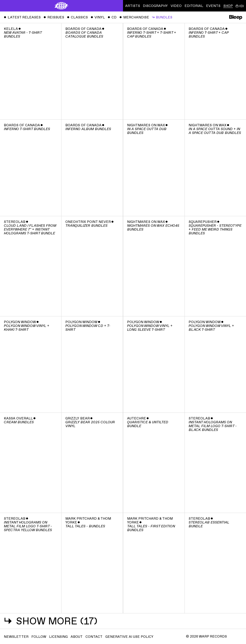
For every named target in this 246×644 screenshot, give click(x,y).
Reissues (54, 17)
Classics (77, 17)
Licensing (58, 637)
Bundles (162, 17)
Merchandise (134, 17)
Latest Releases (22, 17)
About (77, 637)
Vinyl (98, 17)
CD (112, 17)
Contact (94, 637)
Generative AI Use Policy (129, 637)
